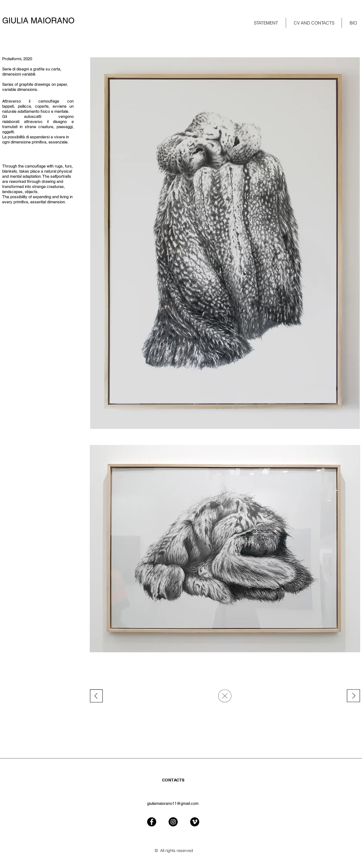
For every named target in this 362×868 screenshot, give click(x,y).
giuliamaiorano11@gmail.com (173, 803)
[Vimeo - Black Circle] (195, 822)
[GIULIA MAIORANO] (45, 21)
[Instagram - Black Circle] (173, 822)
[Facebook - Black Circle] (152, 822)
